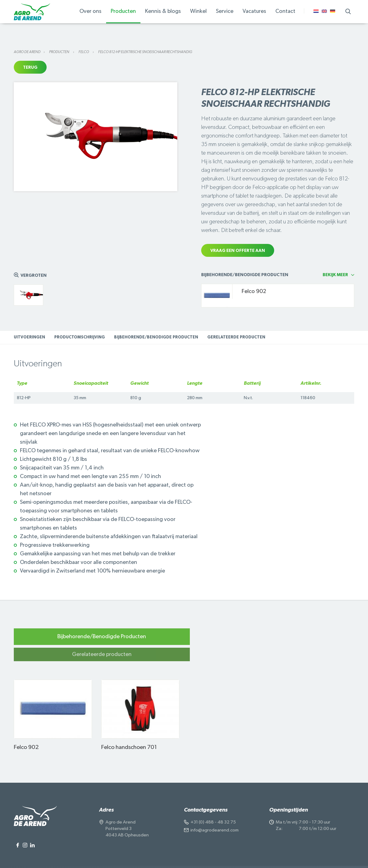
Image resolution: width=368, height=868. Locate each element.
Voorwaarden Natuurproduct (201, 858)
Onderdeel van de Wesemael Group (266, 858)
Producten (59, 52)
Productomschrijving (80, 337)
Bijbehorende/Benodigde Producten (156, 337)
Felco (84, 52)
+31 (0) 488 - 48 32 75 (213, 806)
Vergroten (34, 276)
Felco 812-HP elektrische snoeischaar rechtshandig (145, 52)
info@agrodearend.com (215, 814)
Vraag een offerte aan (238, 251)
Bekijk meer (335, 275)
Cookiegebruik (154, 858)
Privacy (76, 858)
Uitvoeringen (29, 337)
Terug (30, 68)
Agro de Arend (27, 52)
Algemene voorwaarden (112, 858)
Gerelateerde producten (236, 337)
